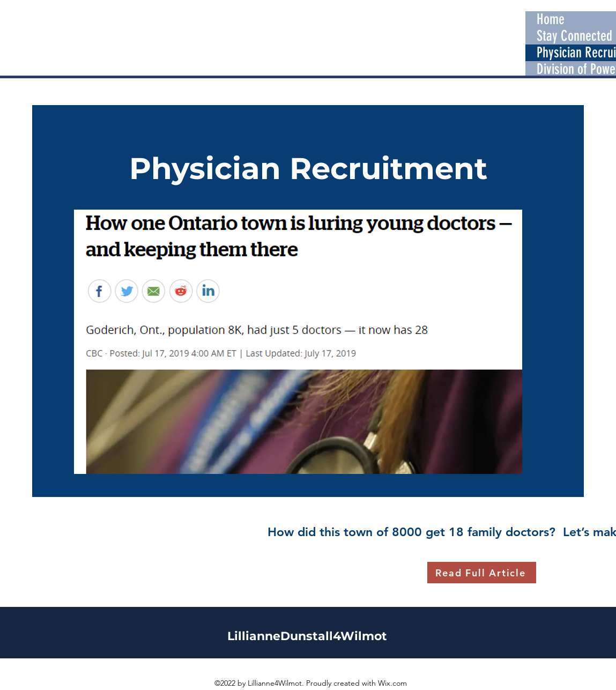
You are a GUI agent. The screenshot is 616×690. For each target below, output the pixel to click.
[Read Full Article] (482, 573)
